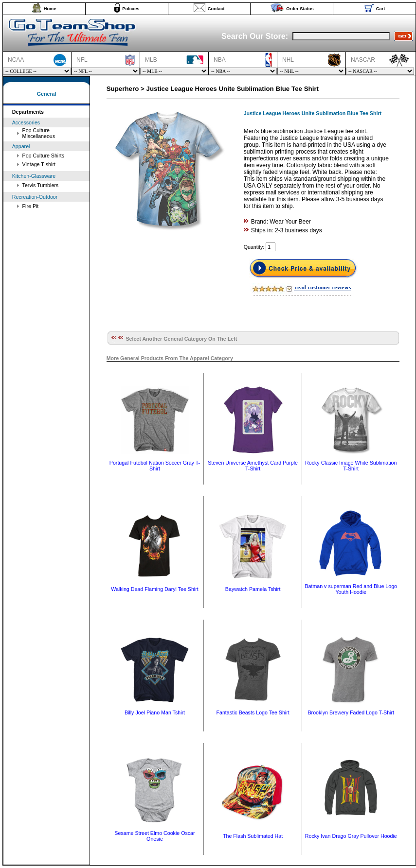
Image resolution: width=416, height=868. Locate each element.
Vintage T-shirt (39, 164)
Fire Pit (31, 206)
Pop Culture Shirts (43, 156)
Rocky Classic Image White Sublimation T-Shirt (351, 466)
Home (50, 9)
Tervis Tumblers (41, 185)
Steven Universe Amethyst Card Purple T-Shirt (253, 466)
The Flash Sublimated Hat (253, 836)
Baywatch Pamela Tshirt (253, 589)
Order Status (300, 9)
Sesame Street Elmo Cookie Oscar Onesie (154, 836)
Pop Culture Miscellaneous (39, 133)
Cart (381, 9)
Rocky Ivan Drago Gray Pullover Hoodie (351, 836)
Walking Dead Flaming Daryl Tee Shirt (154, 589)
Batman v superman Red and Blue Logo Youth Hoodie (351, 589)
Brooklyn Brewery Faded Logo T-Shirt (351, 712)
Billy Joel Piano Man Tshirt (155, 712)
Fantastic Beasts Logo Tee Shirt (253, 712)
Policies (131, 9)
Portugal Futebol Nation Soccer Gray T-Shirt (155, 466)
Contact (216, 9)
